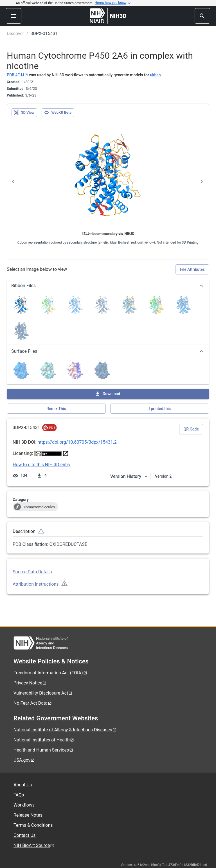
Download (107, 394)
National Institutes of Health (44, 740)
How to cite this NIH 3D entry (41, 465)
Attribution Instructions (36, 584)
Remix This (56, 409)
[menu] (14, 16)
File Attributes (192, 269)
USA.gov (24, 760)
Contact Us (25, 835)
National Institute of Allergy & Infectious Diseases (65, 730)
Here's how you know (113, 3)
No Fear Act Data (33, 703)
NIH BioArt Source (34, 845)
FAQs (19, 795)
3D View (24, 113)
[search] (202, 16)
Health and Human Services (43, 750)
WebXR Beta (58, 113)
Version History (129, 476)
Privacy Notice (30, 683)
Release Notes (28, 815)
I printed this (160, 409)
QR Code (191, 429)
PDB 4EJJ (17, 75)
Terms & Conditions (33, 825)
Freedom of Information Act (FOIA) (50, 673)
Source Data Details (32, 572)
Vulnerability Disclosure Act (43, 693)
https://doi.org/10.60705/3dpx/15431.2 (77, 442)
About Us (23, 785)
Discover (15, 34)
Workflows (24, 805)
